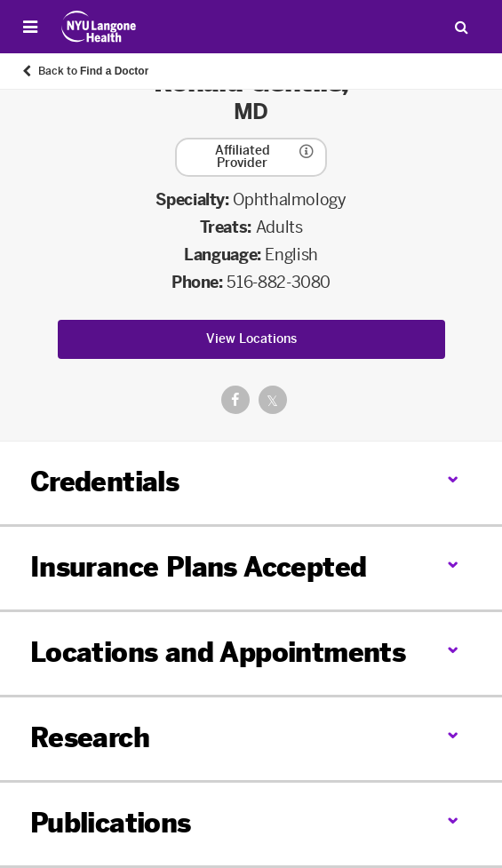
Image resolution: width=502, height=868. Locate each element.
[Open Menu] (30, 27)
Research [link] (90, 739)
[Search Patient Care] (461, 27)
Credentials (104, 482)
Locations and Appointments (218, 653)
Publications (111, 824)
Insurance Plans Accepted (199, 568)
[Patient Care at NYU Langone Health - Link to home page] (99, 27)
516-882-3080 (279, 283)
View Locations (251, 339)
